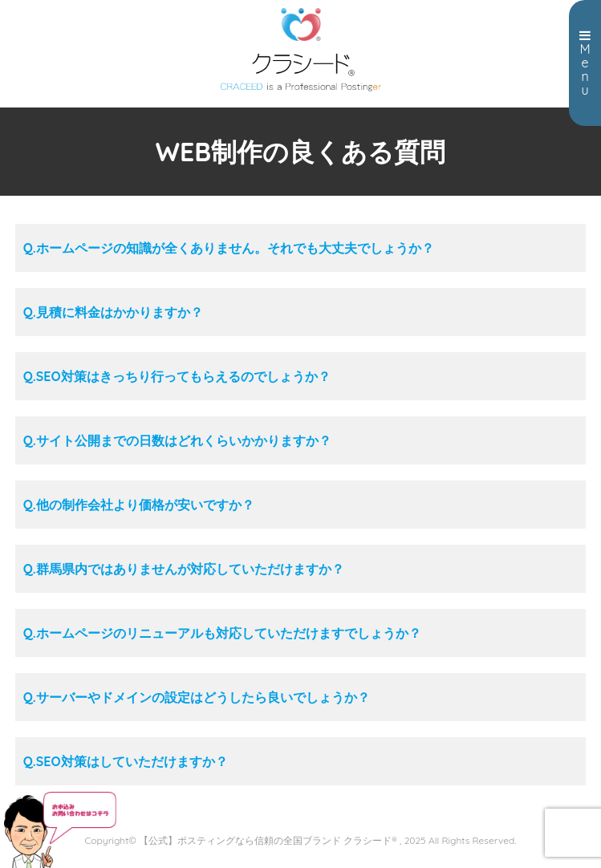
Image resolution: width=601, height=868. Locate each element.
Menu (585, 63)
